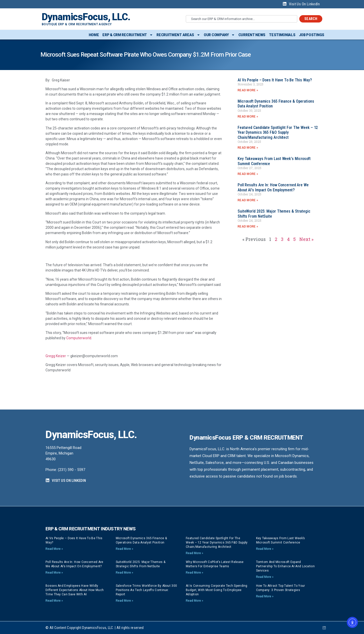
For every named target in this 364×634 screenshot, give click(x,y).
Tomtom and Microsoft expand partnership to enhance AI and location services (285, 566)
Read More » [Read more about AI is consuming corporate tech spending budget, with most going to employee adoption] (195, 601)
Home (94, 35)
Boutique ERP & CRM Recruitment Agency (77, 24)
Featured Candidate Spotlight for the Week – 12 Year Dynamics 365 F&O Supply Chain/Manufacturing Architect (278, 132)
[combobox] (242, 19)
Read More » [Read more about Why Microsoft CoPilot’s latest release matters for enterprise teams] (195, 573)
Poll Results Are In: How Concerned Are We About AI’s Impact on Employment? (273, 187)
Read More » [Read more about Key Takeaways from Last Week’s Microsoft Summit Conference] (248, 174)
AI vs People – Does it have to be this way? (275, 80)
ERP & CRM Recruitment (128, 35)
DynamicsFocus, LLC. (86, 17)
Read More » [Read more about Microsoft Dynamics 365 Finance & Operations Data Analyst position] (248, 117)
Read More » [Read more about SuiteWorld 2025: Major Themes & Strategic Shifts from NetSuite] (248, 227)
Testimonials (282, 35)
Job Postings (312, 35)
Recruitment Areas (178, 35)
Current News (252, 35)
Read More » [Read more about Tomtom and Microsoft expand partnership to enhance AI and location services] (265, 577)
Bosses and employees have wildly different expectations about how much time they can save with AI (75, 590)
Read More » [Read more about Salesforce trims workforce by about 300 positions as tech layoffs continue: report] (124, 601)
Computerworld (79, 338)
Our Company (219, 35)
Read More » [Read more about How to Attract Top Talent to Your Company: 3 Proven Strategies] (265, 596)
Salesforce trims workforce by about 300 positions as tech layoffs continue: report (146, 590)
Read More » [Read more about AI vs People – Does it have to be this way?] (248, 90)
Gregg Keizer (56, 356)
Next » (306, 239)
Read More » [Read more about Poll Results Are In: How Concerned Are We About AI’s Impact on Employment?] (248, 200)
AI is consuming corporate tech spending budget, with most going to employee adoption (217, 590)
